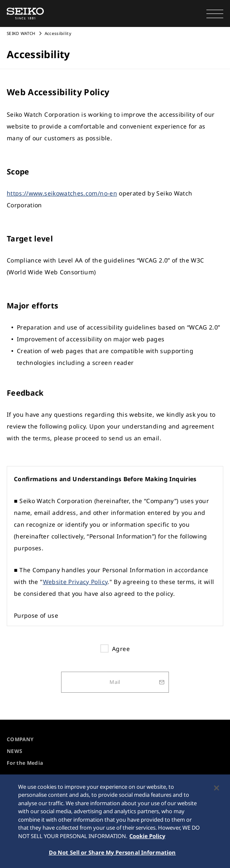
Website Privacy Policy (75, 582)
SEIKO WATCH (21, 33)
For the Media (25, 763)
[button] (215, 13)
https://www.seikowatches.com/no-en (62, 193)
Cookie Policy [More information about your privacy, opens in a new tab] (147, 837)
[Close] (217, 789)
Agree (121, 649)
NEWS (15, 751)
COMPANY (20, 739)
